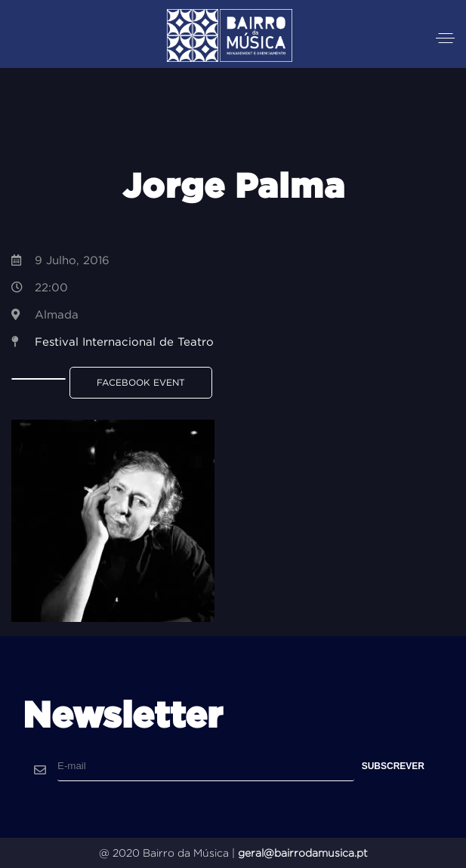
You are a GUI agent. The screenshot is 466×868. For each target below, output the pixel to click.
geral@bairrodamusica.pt (303, 853)
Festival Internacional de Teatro (124, 342)
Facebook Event (141, 382)
